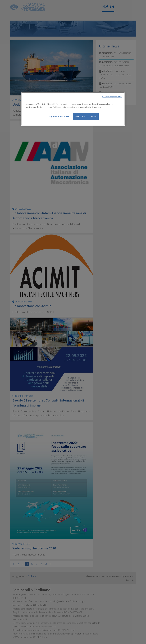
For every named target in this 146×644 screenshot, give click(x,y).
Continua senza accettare (112, 97)
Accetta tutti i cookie (86, 116)
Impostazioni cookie (59, 116)
